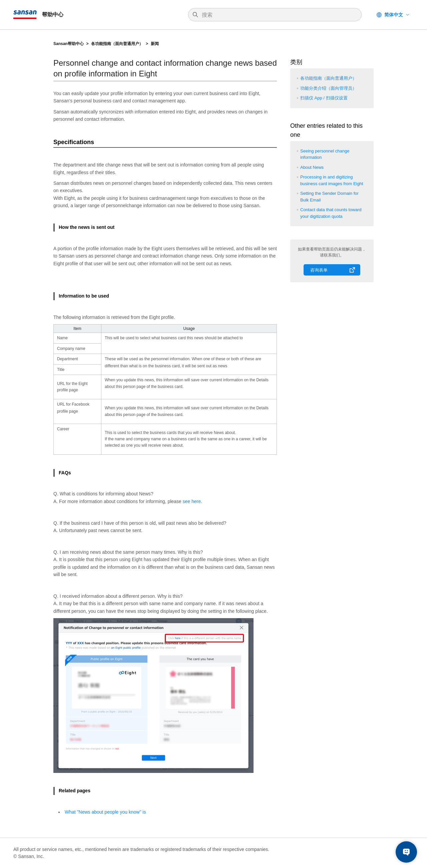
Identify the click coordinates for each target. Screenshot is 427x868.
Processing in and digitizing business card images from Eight (332, 180)
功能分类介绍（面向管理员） (328, 88)
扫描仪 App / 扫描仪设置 (324, 98)
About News (312, 167)
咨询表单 (319, 270)
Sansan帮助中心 (69, 44)
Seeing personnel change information (325, 154)
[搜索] (278, 15)
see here (192, 501)
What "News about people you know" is (105, 812)
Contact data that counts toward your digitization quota (331, 213)
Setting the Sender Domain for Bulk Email (329, 197)
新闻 (155, 44)
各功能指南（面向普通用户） (117, 44)
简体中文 (394, 15)
